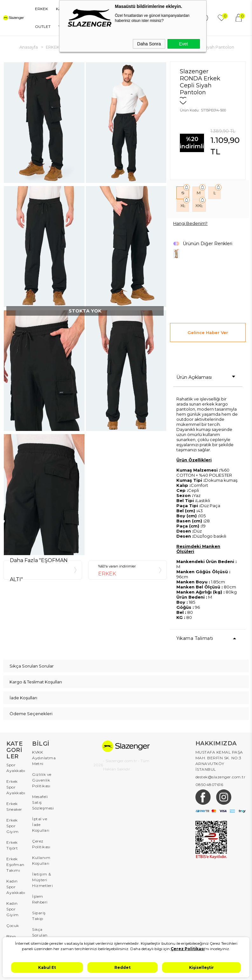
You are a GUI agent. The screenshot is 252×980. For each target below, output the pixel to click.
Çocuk (13, 926)
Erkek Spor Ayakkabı (16, 787)
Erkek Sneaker (14, 806)
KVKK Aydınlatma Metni (42, 758)
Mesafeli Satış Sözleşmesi (42, 802)
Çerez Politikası (41, 844)
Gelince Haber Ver (208, 332)
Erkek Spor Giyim (13, 826)
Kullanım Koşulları (41, 860)
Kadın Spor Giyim (13, 909)
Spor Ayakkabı (16, 768)
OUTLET (43, 27)
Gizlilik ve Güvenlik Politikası (42, 780)
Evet (183, 44)
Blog (11, 936)
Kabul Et (47, 967)
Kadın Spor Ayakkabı (16, 887)
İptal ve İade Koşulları (41, 825)
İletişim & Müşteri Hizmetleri (42, 880)
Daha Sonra (149, 44)
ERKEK (41, 9)
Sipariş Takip (39, 916)
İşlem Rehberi (40, 899)
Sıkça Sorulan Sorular (40, 935)
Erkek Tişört (12, 845)
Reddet (123, 967)
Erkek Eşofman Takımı (15, 865)
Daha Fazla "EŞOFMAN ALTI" (39, 570)
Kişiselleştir (201, 967)
